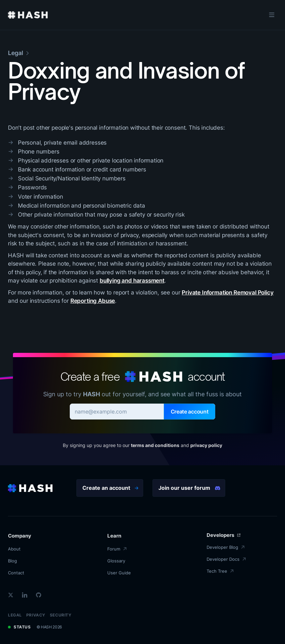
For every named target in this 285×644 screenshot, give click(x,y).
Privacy (36, 615)
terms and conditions (155, 445)
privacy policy (206, 445)
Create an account (110, 488)
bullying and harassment (132, 281)
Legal (15, 615)
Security (61, 615)
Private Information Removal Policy (228, 292)
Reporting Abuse (93, 301)
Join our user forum (190, 488)
